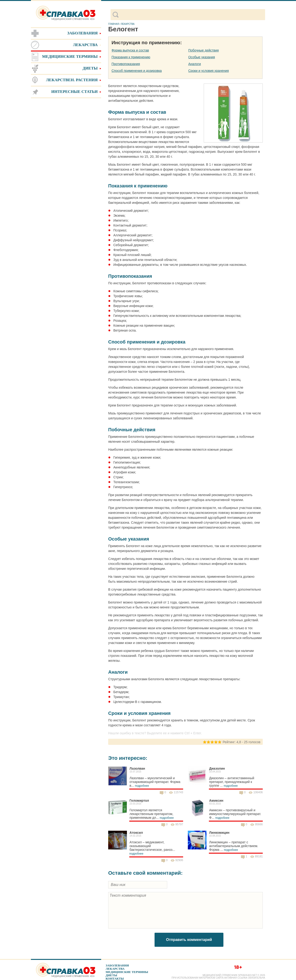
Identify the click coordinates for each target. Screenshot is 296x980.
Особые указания (202, 57)
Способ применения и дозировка (137, 71)
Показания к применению (131, 57)
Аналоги (195, 64)
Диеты (111, 975)
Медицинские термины (127, 972)
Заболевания (117, 965)
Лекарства (115, 969)
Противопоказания (126, 64)
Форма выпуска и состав (130, 50)
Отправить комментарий (189, 940)
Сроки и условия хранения (209, 71)
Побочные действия (203, 50)
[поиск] (192, 15)
